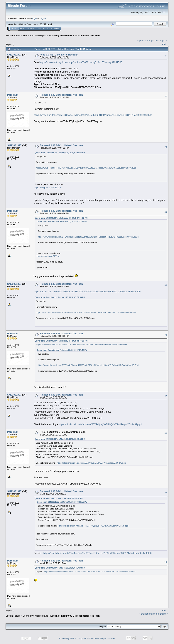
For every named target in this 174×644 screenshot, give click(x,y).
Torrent (48, 24)
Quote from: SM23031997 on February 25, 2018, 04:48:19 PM (61, 341)
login (35, 18)
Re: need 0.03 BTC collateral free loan (61, 95)
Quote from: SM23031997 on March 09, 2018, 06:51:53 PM (60, 439)
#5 (166, 285)
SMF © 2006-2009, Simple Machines (99, 638)
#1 (166, 56)
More (56, 29)
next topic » (161, 40)
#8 (166, 433)
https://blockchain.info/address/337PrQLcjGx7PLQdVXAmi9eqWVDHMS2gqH (100, 424)
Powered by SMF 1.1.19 (70, 638)
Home (14, 29)
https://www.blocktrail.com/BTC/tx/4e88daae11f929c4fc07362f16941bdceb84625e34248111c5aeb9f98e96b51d (93, 115)
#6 (166, 335)
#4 (166, 212)
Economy (28, 35)
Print (164, 44)
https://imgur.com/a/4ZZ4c (48, 188)
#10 (165, 562)
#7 (166, 396)
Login (38, 29)
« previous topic (146, 40)
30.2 (42, 24)
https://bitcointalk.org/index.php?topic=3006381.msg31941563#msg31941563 (81, 62)
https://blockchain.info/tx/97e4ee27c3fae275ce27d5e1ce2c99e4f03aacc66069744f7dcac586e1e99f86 (98, 553)
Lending (55, 35)
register (43, 18)
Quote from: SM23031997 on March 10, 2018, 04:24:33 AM (60, 568)
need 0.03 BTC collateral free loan (80, 35)
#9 (166, 493)
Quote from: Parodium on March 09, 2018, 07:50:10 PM (59, 498)
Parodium (13, 95)
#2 (166, 96)
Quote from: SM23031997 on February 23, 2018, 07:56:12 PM (61, 218)
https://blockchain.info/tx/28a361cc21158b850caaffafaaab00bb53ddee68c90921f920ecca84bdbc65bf (87, 291)
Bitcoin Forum (13, 35)
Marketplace (42, 35)
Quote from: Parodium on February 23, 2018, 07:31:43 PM (60, 153)
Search (30, 29)
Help (22, 29)
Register (48, 29)
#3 (166, 147)
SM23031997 (14, 55)
